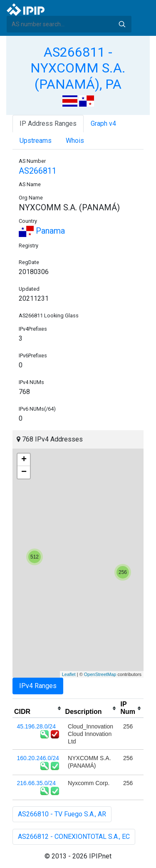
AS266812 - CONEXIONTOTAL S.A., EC (74, 837)
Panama (42, 231)
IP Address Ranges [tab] (48, 123)
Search (122, 24)
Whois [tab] (75, 141)
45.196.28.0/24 (36, 726)
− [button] (24, 472)
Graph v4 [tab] (103, 123)
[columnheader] (38, 708)
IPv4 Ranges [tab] (38, 686)
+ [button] (24, 460)
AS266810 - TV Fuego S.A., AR (62, 814)
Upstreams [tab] (36, 141)
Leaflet (69, 674)
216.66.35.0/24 (36, 783)
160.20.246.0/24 (38, 758)
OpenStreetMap (100, 674)
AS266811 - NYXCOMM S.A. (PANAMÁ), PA (78, 68)
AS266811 (38, 171)
